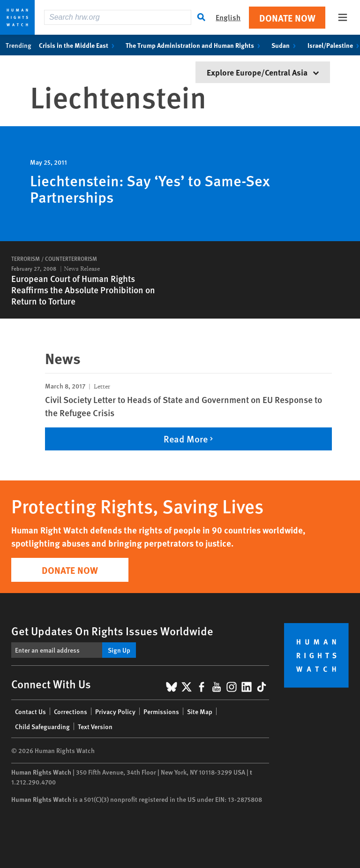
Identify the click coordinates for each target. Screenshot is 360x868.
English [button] (228, 17)
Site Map (200, 711)
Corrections (71, 711)
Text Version (95, 726)
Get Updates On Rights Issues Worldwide (112, 631)
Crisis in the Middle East (79, 45)
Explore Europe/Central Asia (263, 72)
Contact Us (30, 711)
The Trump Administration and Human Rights (195, 45)
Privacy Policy (115, 711)
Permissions (161, 711)
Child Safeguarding (42, 726)
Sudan (285, 45)
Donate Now (287, 18)
